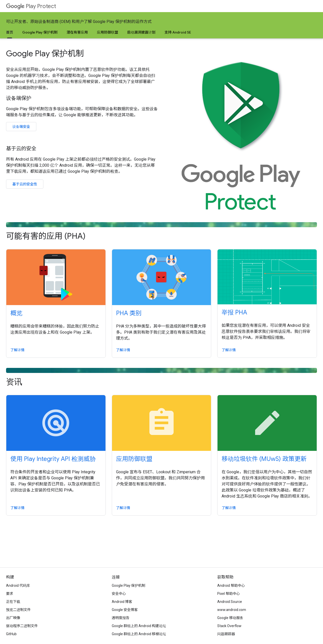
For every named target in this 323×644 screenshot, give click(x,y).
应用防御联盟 (107, 32)
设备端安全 (21, 127)
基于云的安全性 (25, 184)
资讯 (161, 377)
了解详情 (17, 350)
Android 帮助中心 (231, 586)
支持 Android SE (178, 32)
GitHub (11, 634)
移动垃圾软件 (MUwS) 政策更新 (264, 459)
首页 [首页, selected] (10, 32)
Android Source (230, 602)
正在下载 (13, 602)
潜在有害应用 (77, 32)
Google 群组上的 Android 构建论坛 (139, 626)
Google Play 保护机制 (40, 32)
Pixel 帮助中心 (228, 594)
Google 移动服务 (230, 618)
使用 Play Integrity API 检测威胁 (53, 459)
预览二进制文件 (18, 610)
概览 (16, 313)
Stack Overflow (229, 626)
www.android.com (232, 610)
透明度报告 (121, 618)
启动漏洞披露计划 (141, 32)
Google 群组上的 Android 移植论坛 (139, 634)
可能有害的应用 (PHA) (161, 232)
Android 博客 (122, 602)
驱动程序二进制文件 (22, 626)
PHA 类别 (129, 313)
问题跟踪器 (226, 634)
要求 (10, 594)
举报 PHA (234, 312)
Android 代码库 (18, 586)
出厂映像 (13, 618)
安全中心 (119, 594)
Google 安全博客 (125, 610)
